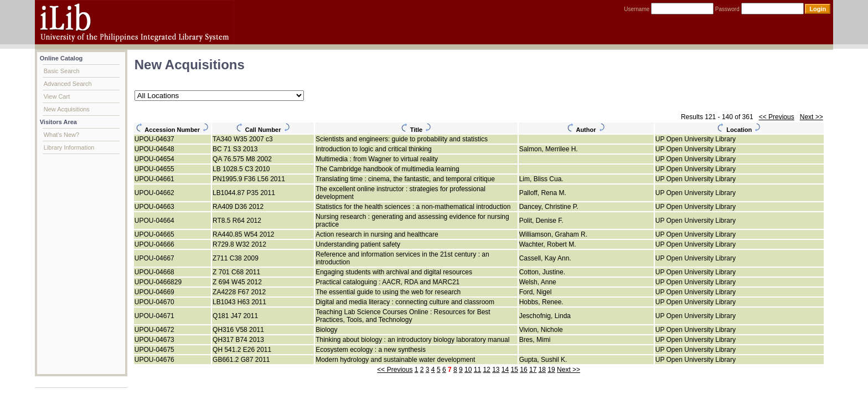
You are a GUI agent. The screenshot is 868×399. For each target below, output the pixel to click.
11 (477, 370)
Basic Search (62, 71)
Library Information (69, 147)
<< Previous (777, 117)
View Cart (57, 96)
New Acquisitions (67, 109)
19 (551, 370)
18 (542, 370)
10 (468, 370)
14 (505, 370)
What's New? (61, 135)
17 (533, 370)
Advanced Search (68, 84)
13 (496, 370)
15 (515, 370)
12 (486, 370)
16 (523, 370)
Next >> (812, 117)
